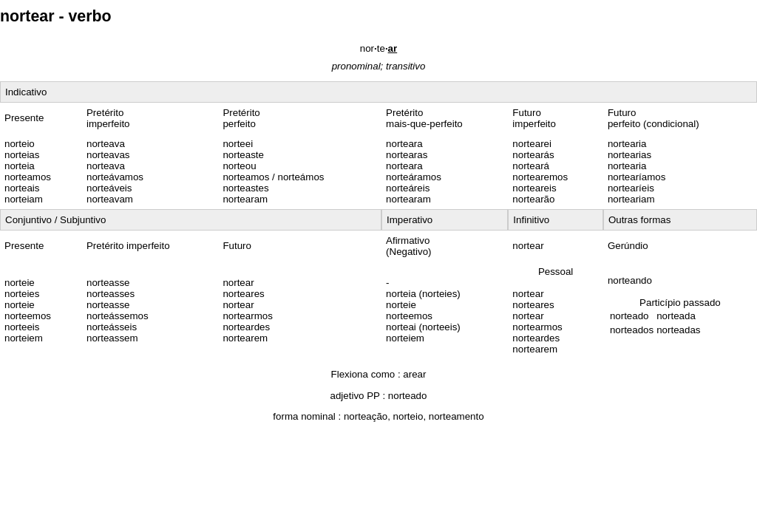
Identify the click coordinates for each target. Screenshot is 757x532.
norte (378, 48)
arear (414, 374)
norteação (366, 416)
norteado (408, 396)
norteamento (456, 416)
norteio (408, 416)
